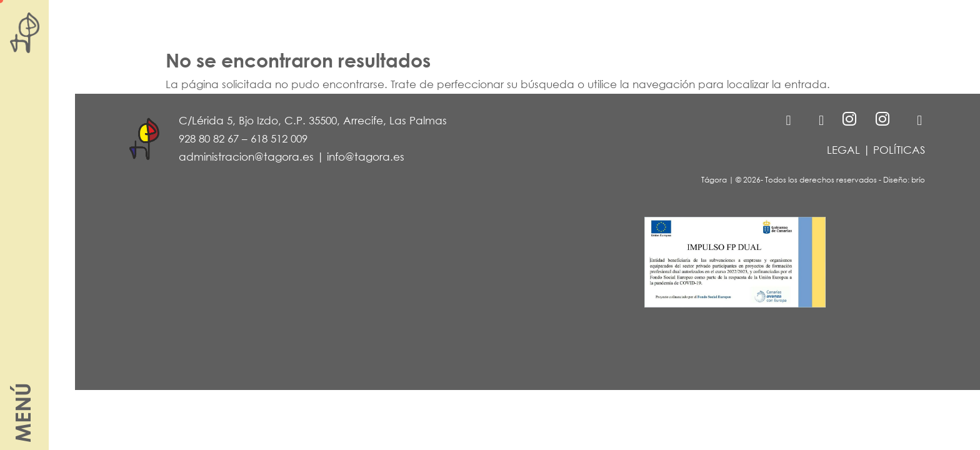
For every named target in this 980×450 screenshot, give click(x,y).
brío (918, 180)
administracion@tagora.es (246, 157)
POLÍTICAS (899, 150)
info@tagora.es (366, 157)
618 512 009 (279, 138)
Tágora (714, 180)
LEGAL (843, 150)
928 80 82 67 (209, 138)
